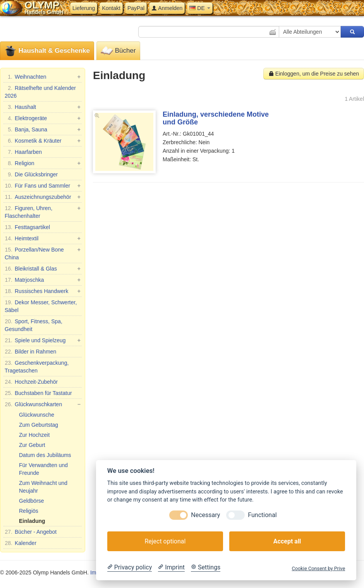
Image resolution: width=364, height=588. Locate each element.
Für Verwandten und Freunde (43, 469)
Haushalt (43, 107)
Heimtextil (43, 238)
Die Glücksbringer (31, 174)
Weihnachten (43, 77)
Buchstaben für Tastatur (38, 393)
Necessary (205, 515)
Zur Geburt (32, 445)
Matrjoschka (43, 280)
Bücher (118, 51)
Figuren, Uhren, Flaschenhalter (43, 212)
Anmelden (167, 8)
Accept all (287, 541)
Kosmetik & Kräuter (43, 141)
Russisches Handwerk (43, 291)
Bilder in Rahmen (30, 352)
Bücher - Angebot (31, 532)
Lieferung (84, 8)
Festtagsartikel (27, 227)
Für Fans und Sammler (43, 186)
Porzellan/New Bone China (43, 253)
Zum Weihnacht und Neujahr (43, 487)
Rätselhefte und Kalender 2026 (40, 91)
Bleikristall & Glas (43, 269)
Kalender (21, 543)
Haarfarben (23, 152)
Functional (262, 515)
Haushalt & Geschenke (47, 51)
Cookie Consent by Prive (318, 568)
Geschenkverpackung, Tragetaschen (37, 366)
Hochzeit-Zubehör (31, 382)
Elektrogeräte (43, 118)
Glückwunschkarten (43, 404)
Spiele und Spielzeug (43, 340)
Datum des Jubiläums (45, 455)
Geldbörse (32, 501)
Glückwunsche (37, 415)
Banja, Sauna (43, 129)
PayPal (136, 8)
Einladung (32, 521)
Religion (43, 163)
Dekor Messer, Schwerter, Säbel (41, 306)
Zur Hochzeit (34, 435)
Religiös (29, 511)
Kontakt (111, 8)
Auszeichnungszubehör (43, 197)
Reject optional (165, 541)
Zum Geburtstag (39, 425)
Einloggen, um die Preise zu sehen (314, 74)
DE (200, 8)
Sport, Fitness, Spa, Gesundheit (33, 325)
